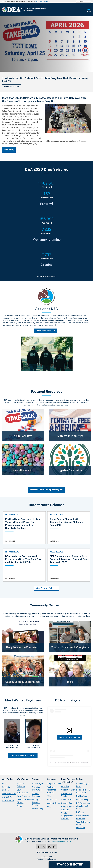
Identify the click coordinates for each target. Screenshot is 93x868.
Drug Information (54, 784)
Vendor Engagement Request (67, 816)
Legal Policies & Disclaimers (83, 791)
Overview (65, 786)
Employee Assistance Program (51, 790)
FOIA (49, 796)
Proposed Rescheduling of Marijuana (47, 490)
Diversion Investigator (37, 788)
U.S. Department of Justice (60, 841)
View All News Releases (47, 588)
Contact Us (7, 797)
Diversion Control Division (24, 801)
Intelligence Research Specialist (37, 802)
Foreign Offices (9, 793)
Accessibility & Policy (83, 785)
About (5, 784)
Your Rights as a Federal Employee (83, 825)
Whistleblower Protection (82, 817)
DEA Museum (8, 800)
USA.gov (80, 812)
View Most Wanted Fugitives (23, 755)
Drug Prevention (24, 796)
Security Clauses (69, 800)
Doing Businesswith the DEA (68, 781)
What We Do (22, 779)
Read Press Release (11, 87)
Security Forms (68, 803)
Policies (80, 779)
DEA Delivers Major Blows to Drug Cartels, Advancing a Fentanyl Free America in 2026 (69, 559)
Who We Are (8, 779)
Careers (35, 779)
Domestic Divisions (6, 788)
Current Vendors (68, 790)
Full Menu (89, 10)
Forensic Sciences (21, 785)
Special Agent (38, 784)
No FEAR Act (82, 796)
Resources (51, 779)
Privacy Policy (82, 800)
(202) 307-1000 (47, 857)
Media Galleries (53, 803)
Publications (52, 800)
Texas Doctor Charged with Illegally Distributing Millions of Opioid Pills (67, 522)
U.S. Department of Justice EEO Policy (83, 806)
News (19, 806)
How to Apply (37, 809)
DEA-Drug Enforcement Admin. (60, 763)
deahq (76, 763)
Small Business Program (68, 808)
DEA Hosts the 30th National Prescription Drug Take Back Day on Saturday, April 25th (23, 559)
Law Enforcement (23, 791)
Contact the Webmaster (46, 859)
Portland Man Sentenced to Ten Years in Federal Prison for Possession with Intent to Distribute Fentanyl (22, 524)
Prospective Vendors (67, 795)
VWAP (49, 807)
